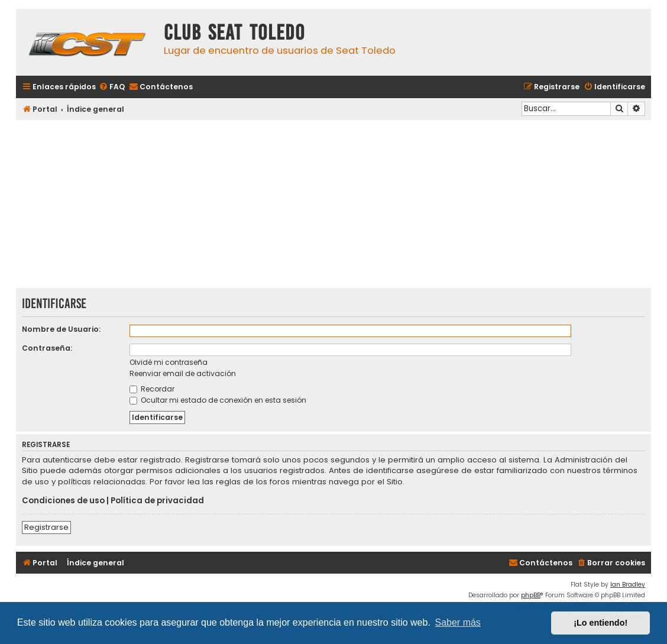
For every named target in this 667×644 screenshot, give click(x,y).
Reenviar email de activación (183, 373)
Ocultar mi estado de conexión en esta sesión (218, 400)
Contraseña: (47, 348)
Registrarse (46, 527)
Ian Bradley (628, 585)
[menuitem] (112, 87)
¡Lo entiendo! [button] (600, 623)
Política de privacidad (157, 501)
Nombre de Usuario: (61, 329)
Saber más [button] (458, 622)
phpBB (531, 595)
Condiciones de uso (63, 501)
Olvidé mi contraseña (169, 362)
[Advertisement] (333, 205)
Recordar (152, 389)
